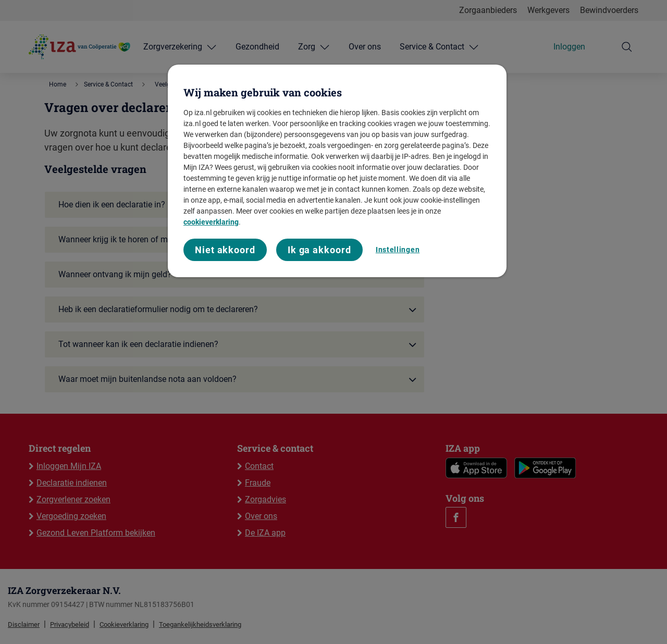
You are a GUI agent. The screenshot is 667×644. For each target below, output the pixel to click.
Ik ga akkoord (319, 250)
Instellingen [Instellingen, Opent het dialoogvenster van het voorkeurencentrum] (398, 250)
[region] (337, 171)
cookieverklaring (211, 222)
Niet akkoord (225, 250)
